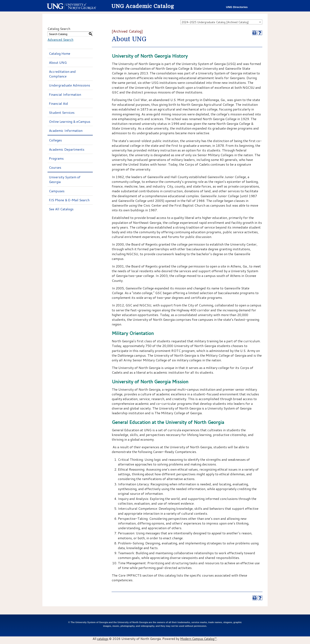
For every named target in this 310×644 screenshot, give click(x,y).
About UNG (58, 62)
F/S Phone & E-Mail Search (69, 200)
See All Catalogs (61, 209)
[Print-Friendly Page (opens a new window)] (255, 33)
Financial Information (65, 94)
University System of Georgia (65, 179)
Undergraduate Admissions (70, 85)
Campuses (57, 191)
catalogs (103, 639)
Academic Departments (67, 149)
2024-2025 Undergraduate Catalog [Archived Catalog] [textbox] (215, 22)
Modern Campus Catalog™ (198, 639)
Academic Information (66, 130)
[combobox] (221, 22)
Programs (56, 158)
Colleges (55, 140)
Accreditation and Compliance (62, 74)
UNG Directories (237, 7)
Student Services (62, 112)
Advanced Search (60, 39)
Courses (55, 167)
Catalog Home (60, 53)
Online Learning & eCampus (70, 121)
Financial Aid (58, 103)
